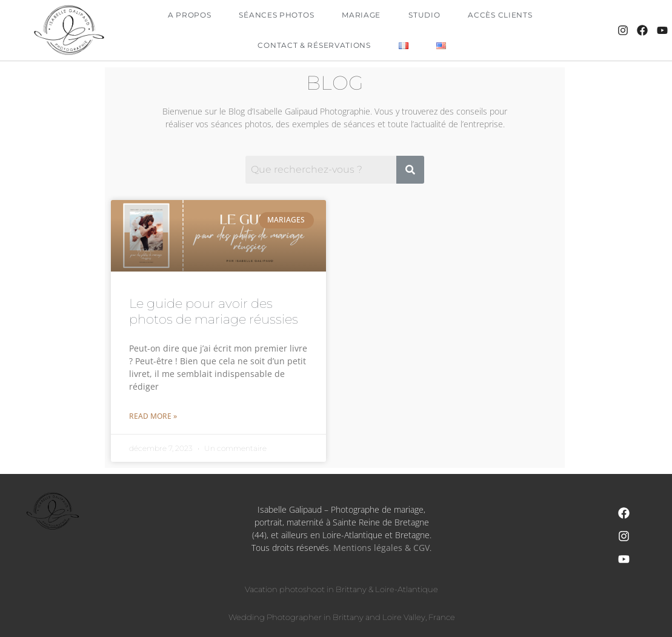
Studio (424, 15)
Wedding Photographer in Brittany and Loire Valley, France (342, 617)
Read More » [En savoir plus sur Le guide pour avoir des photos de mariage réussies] (153, 416)
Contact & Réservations (314, 45)
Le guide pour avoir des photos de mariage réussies (214, 311)
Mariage (361, 15)
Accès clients (500, 15)
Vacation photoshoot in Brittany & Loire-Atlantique (341, 589)
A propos (190, 15)
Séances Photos (276, 15)
